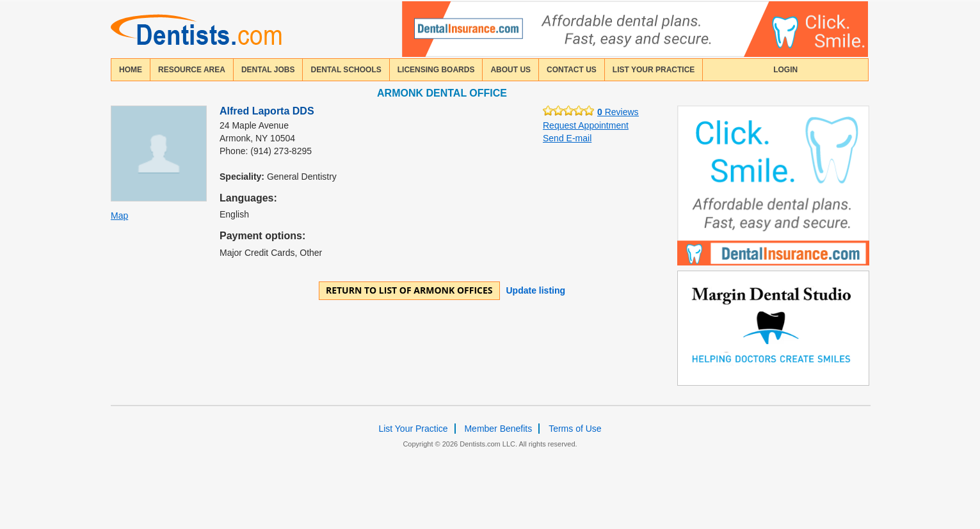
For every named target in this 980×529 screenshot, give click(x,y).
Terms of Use (575, 429)
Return (409, 290)
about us (510, 70)
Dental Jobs (268, 70)
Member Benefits (498, 429)
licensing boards (436, 70)
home (131, 70)
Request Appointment (586, 125)
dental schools (346, 70)
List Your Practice (654, 70)
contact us (572, 70)
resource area (192, 70)
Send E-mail (567, 138)
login (785, 70)
